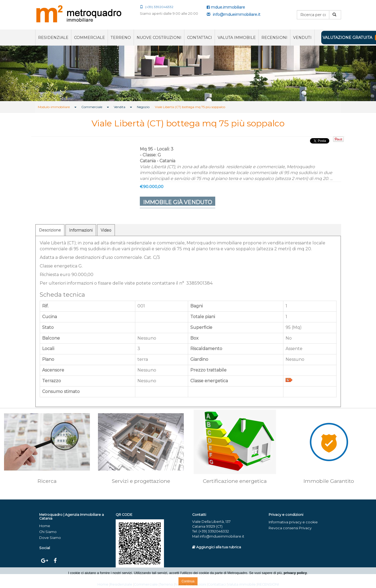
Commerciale (90, 38)
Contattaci (200, 38)
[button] (28, 73)
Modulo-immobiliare (54, 107)
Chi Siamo (48, 532)
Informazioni (81, 230)
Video (106, 230)
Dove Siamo (50, 538)
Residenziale (53, 38)
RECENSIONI (274, 38)
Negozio (143, 107)
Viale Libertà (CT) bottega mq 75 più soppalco (190, 107)
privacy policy (295, 573)
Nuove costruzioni (159, 38)
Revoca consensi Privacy (290, 528)
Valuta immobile (237, 38)
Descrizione (50, 230)
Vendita (120, 107)
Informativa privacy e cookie (293, 522)
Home (45, 526)
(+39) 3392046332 (157, 7)
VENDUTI (302, 38)
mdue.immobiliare (226, 7)
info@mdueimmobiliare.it (233, 14)
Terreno (121, 38)
